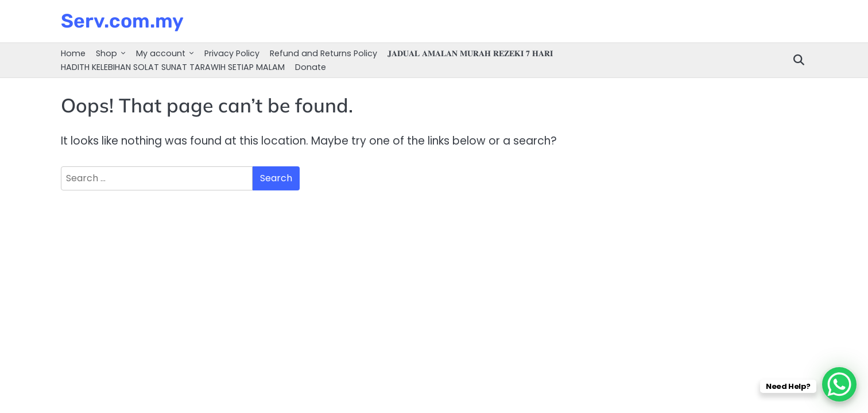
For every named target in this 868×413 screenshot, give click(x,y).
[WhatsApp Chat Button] (839, 384)
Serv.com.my (122, 21)
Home (73, 53)
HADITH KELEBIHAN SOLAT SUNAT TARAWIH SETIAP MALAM (173, 67)
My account (161, 53)
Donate (311, 67)
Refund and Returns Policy (323, 53)
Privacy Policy (232, 53)
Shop (106, 53)
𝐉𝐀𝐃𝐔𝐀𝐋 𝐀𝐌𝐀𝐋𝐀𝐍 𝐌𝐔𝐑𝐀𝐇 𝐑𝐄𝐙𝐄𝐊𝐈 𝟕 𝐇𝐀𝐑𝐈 (470, 53)
